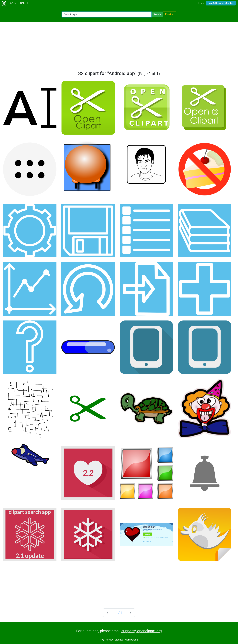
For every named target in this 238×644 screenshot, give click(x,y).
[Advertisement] (119, 48)
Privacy (109, 640)
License (119, 640)
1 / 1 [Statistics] (119, 613)
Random (170, 14)
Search (157, 14)
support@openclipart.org (141, 631)
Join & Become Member (221, 3)
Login (201, 3)
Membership (132, 640)
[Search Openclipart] (107, 14)
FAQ (102, 640)
